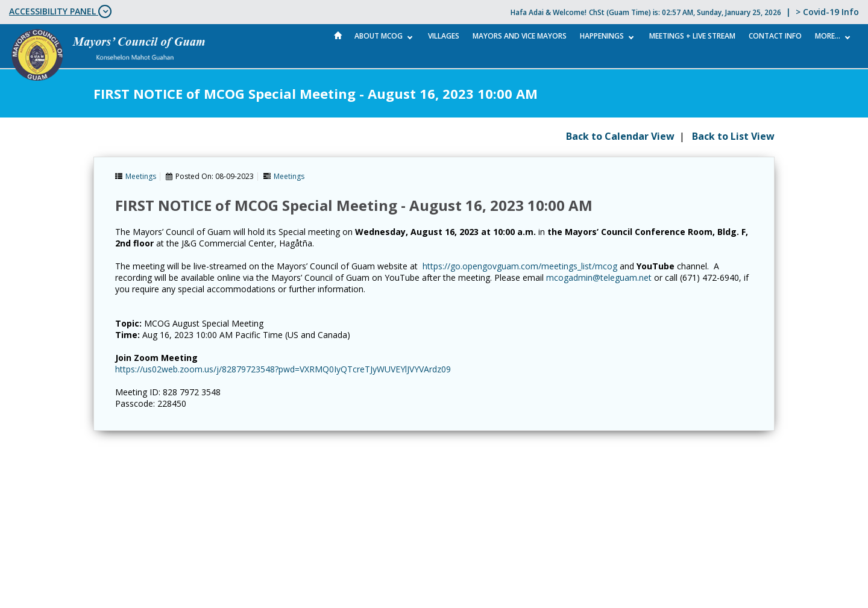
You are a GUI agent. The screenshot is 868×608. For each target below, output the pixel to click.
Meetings (141, 176)
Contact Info (775, 36)
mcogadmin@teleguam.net (599, 277)
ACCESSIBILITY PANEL (60, 11)
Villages (444, 36)
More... (828, 36)
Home (338, 36)
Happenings (602, 36)
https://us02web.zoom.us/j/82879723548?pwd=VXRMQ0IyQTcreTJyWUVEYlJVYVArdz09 (283, 369)
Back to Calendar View (620, 136)
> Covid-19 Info (827, 12)
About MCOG (379, 36)
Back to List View (733, 136)
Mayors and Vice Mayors (520, 36)
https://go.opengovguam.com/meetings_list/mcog (520, 266)
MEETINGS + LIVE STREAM (692, 36)
